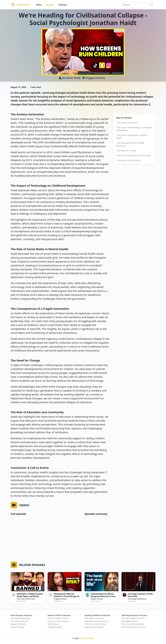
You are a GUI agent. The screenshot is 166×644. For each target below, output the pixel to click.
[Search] (152, 5)
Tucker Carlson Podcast (58, 621)
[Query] (135, 5)
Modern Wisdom (18, 624)
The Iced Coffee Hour (26, 599)
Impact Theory (97, 599)
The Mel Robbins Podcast (133, 618)
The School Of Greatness (133, 624)
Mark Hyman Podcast (94, 627)
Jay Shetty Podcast (130, 621)
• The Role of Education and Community (133, 156)
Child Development (101, 73)
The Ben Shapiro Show (58, 618)
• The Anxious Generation (127, 123)
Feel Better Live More (94, 618)
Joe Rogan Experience (137, 599)
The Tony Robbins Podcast (133, 627)
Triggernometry (94, 78)
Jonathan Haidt (71, 78)
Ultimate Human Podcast (96, 621)
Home (39, 5)
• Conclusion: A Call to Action (128, 160)
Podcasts (63, 5)
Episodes (50, 5)
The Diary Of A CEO (19, 621)
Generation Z (117, 73)
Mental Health (85, 73)
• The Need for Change (126, 151)
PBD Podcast (53, 624)
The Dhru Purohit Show (95, 624)
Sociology (119, 31)
